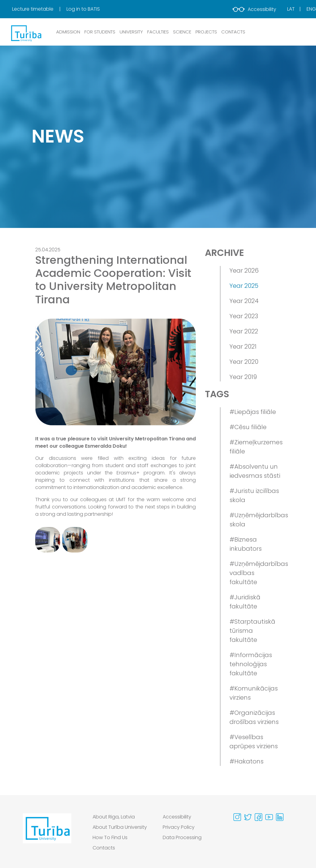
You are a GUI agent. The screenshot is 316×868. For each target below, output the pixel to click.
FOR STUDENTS (100, 32)
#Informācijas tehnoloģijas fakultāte (251, 664)
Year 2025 (244, 286)
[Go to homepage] (47, 834)
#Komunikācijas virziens (254, 693)
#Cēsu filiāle (248, 427)
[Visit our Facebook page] (258, 817)
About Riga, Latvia (114, 817)
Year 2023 (244, 316)
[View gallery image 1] (48, 540)
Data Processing (182, 837)
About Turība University (120, 827)
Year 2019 (243, 377)
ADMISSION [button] (68, 32)
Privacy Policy (179, 827)
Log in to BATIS (83, 9)
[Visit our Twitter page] (248, 817)
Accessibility (254, 9)
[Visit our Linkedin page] (280, 817)
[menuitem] (39, 9)
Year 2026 (244, 270)
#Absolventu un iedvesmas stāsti (255, 471)
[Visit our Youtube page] (269, 817)
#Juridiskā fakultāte (245, 602)
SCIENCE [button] (182, 32)
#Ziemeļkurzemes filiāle (255, 447)
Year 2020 (244, 362)
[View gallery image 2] (75, 540)
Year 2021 (243, 346)
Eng (311, 9)
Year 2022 (244, 331)
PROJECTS (206, 32)
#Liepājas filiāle (253, 412)
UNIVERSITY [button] (131, 32)
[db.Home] (26, 33)
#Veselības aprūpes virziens (254, 742)
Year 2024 (244, 301)
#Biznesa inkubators (246, 544)
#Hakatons (246, 761)
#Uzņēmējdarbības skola (255, 520)
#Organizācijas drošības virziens (254, 717)
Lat (291, 9)
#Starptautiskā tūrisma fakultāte (252, 631)
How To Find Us (110, 837)
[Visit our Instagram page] (237, 817)
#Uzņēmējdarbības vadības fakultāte (255, 573)
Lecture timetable (33, 9)
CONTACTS (233, 32)
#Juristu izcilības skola (254, 495)
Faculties (158, 32)
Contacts (104, 848)
